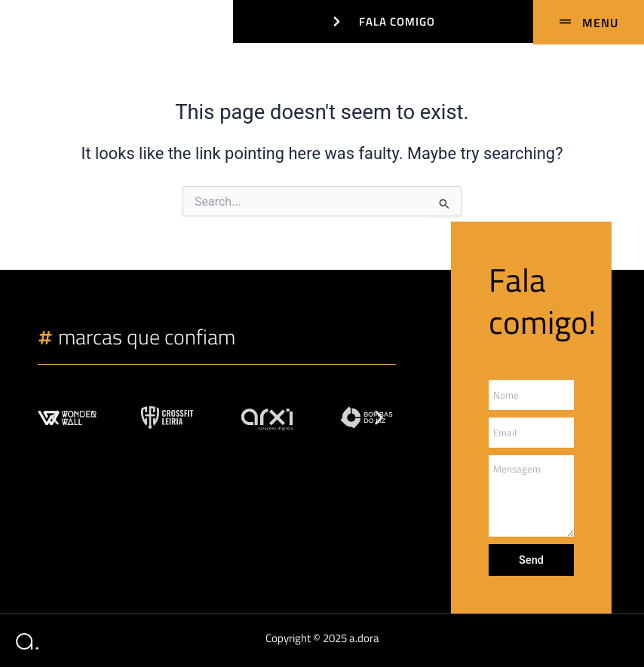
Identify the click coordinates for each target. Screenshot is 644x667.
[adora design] (25, 19)
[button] (55, 418)
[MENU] (589, 22)
